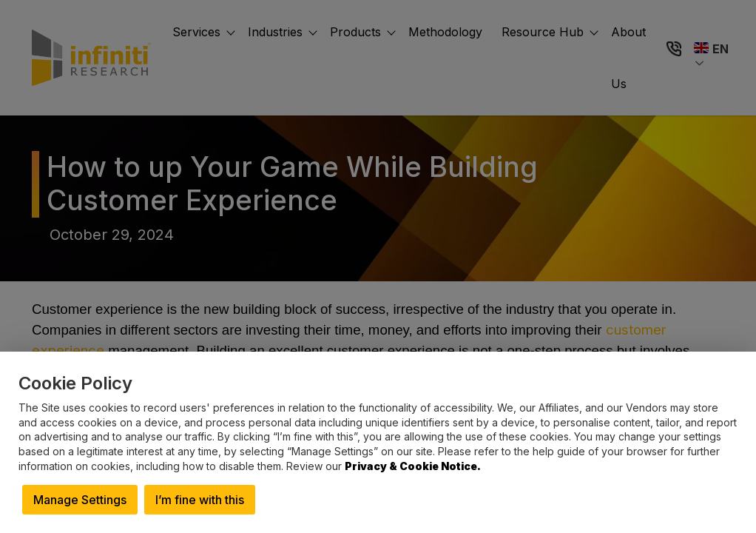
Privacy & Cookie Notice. (413, 466)
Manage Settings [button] (80, 500)
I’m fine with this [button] (200, 500)
